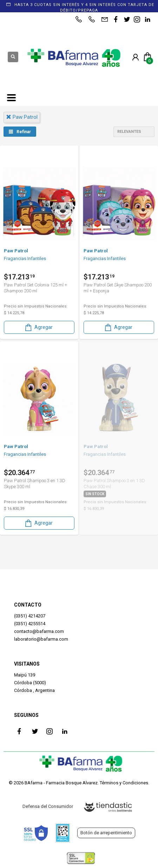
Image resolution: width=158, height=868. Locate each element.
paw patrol (22, 117)
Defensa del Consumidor (48, 806)
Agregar (38, 327)
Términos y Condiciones (124, 783)
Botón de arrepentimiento (106, 833)
